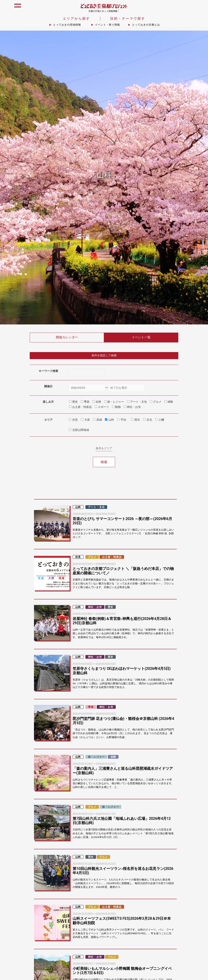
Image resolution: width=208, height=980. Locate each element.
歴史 (110, 607)
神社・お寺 (95, 607)
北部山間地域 (81, 430)
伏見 (75, 420)
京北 (149, 420)
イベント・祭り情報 (107, 25)
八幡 (161, 420)
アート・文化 (96, 507)
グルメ (92, 557)
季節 (91, 707)
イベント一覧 (141, 338)
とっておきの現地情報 (67, 25)
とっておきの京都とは (146, 25)
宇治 (123, 420)
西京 (137, 420)
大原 (87, 420)
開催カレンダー (67, 338)
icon (201, 8)
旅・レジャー (96, 757)
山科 (111, 420)
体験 (113, 757)
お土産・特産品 (112, 557)
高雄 (99, 420)
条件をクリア (104, 449)
